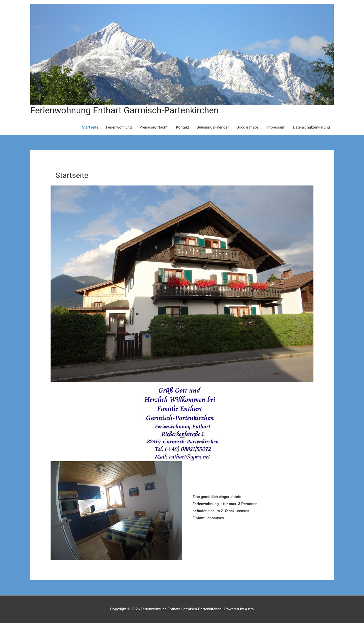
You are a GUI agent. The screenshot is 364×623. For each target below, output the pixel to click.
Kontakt (183, 127)
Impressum (276, 127)
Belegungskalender (213, 127)
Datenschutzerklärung (311, 127)
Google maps (248, 127)
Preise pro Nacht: (154, 127)
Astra (249, 609)
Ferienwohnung (119, 127)
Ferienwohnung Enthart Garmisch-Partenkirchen (124, 110)
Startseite (90, 127)
